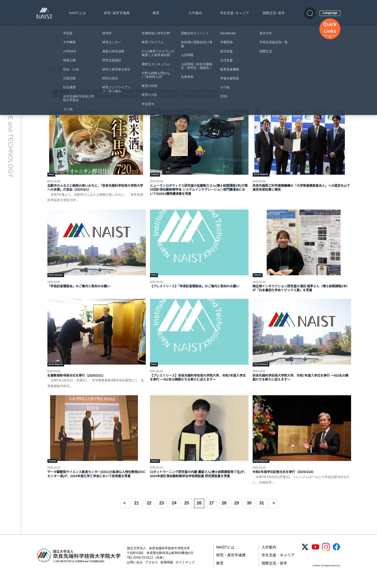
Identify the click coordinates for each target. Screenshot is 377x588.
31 (262, 511)
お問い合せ (135, 570)
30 (249, 511)
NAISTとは (77, 13)
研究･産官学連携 (117, 13)
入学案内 (195, 13)
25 (187, 511)
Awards (104, 94)
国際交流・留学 (274, 571)
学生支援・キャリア (278, 563)
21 (137, 511)
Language (330, 13)
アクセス (152, 570)
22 (149, 511)
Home (52, 40)
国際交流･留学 (274, 13)
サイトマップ (185, 570)
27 (212, 511)
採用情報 (167, 570)
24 (174, 511)
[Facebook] (336, 555)
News (81, 94)
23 (162, 511)
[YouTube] (315, 555)
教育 (156, 13)
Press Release (200, 94)
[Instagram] (326, 555)
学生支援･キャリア (234, 13)
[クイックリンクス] (330, 29)
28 (224, 511)
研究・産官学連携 (231, 563)
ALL (61, 94)
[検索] (310, 13)
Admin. (168, 94)
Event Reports (136, 94)
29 (237, 511)
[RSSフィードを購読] (338, 94)
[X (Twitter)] (305, 555)
